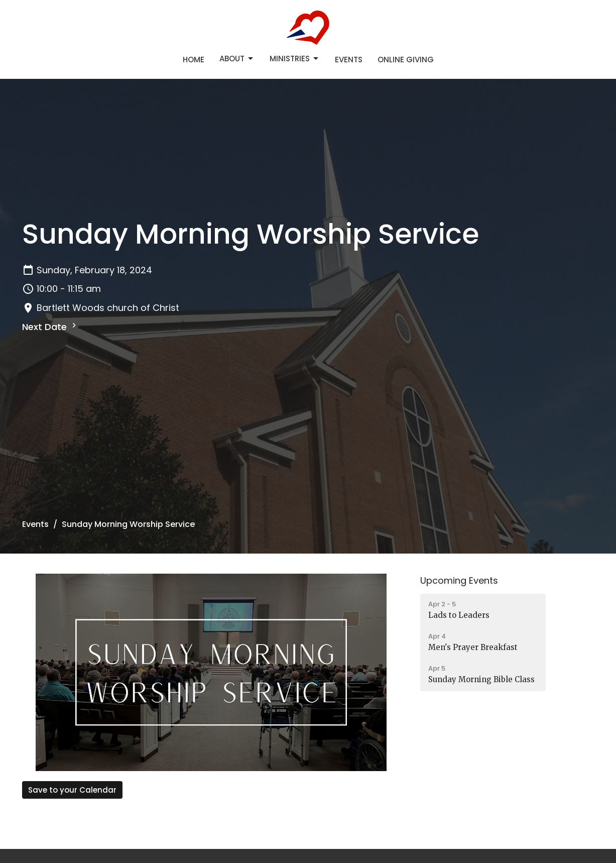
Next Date (50, 327)
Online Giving (406, 60)
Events (349, 60)
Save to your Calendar (72, 790)
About (237, 59)
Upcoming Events (459, 580)
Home (194, 60)
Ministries (295, 59)
